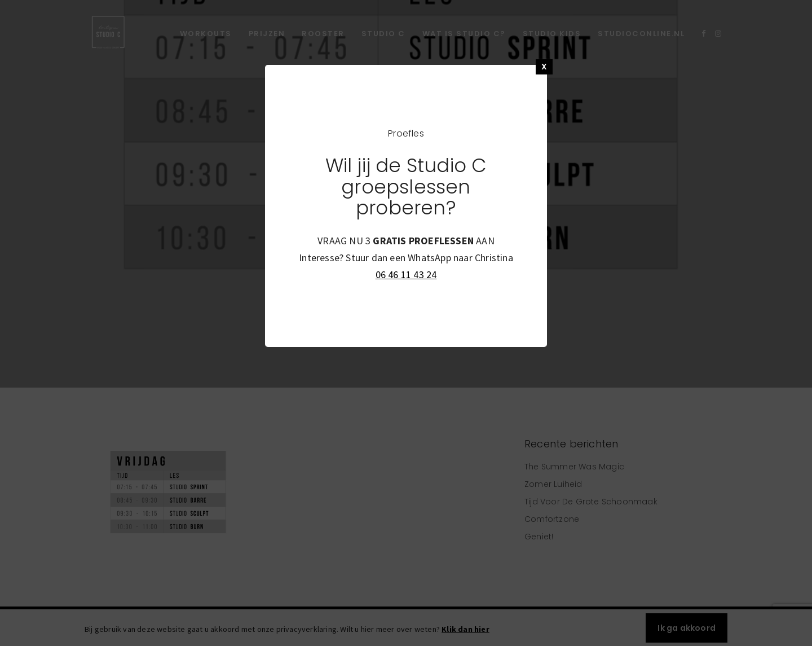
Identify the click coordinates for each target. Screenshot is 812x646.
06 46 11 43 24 (406, 274)
